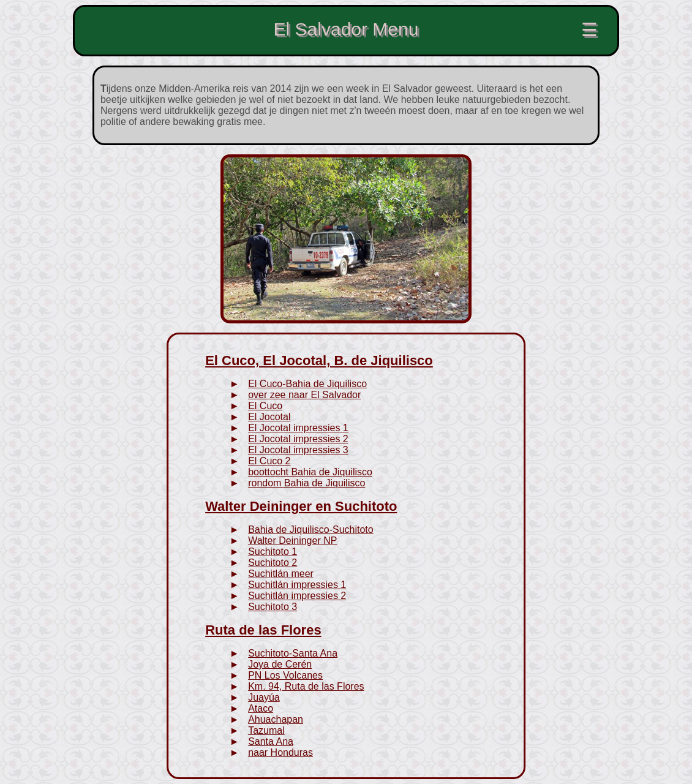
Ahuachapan (276, 719)
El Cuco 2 (269, 461)
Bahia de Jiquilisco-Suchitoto (311, 530)
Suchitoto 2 (273, 563)
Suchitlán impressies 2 (297, 596)
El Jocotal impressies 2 (298, 439)
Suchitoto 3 (273, 607)
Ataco (261, 708)
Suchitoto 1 (273, 552)
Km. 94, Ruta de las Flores (306, 686)
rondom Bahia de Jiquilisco (307, 483)
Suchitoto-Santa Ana (293, 653)
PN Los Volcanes (285, 675)
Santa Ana (271, 741)
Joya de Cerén (280, 664)
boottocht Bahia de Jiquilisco (310, 472)
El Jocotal (269, 417)
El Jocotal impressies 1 (298, 428)
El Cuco (265, 406)
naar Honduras (280, 752)
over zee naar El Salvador (304, 395)
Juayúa (264, 697)
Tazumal (266, 730)
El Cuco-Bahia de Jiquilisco (307, 384)
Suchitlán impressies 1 (297, 585)
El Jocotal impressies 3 (298, 450)
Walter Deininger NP (292, 541)
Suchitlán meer (281, 574)
